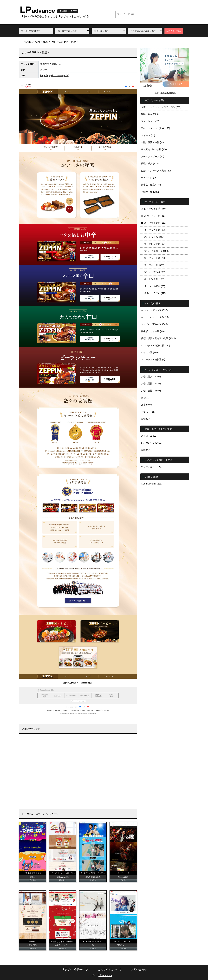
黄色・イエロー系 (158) (156, 251)
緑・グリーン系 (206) (155, 258)
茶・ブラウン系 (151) (155, 230)
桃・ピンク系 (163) (154, 279)
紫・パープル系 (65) (155, 272)
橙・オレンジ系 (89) (155, 244)
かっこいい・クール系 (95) (155, 317)
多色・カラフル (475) (155, 293)
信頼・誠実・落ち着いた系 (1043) (158, 338)
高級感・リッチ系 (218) (153, 331)
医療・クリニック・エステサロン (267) (161, 107)
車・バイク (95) (149, 178)
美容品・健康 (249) (151, 185)
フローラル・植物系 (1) (153, 359)
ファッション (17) (150, 121)
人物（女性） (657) (151, 391)
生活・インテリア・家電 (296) (157, 171)
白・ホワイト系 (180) (155, 209)
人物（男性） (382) (151, 383)
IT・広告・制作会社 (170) (154, 149)
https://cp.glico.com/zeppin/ (54, 75)
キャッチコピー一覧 (151, 467)
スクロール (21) (149, 436)
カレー (44, 70)
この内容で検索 (174, 31)
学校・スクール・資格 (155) (156, 128)
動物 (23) (146, 419)
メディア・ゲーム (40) (153, 157)
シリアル (65, 877)
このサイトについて (110, 970)
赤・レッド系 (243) (154, 237)
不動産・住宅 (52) (150, 192)
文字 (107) (146, 405)
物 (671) (145, 398)
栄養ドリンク (96, 877)
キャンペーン (65, 945)
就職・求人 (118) (150, 163)
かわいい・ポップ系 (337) (154, 310)
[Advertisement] (78, 774)
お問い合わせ (139, 970)
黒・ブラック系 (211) (155, 223)
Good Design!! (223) (152, 484)
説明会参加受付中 (168, 93)
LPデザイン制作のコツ (75, 970)
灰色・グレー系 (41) (155, 216)
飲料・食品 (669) (150, 114)
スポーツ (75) (148, 135)
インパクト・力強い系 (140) (156, 346)
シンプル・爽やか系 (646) (154, 324)
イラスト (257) (149, 412)
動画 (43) (146, 450)
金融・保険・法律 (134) (153, 142)
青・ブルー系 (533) (154, 265)
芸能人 (59, 877)
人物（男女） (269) (151, 377)
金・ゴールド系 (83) (155, 286)
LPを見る (32, 880)
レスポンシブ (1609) (152, 443)
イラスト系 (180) (150, 352)
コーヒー (126, 945)
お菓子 (32, 877)
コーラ (121, 877)
